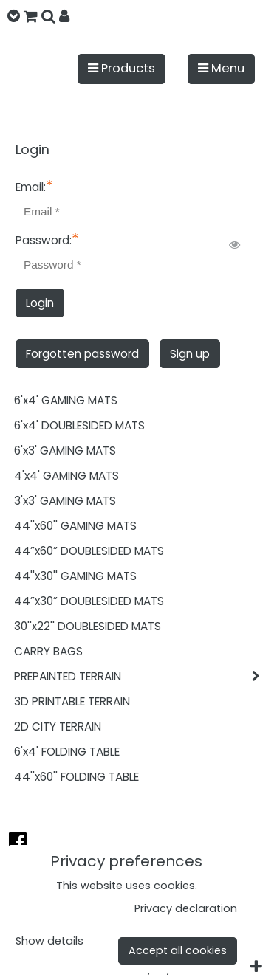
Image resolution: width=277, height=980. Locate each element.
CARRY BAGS (48, 651)
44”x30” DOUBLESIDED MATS (89, 601)
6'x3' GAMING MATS (65, 451)
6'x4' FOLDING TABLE (67, 752)
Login (40, 303)
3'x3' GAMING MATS (65, 501)
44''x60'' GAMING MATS (75, 526)
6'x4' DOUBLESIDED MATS (79, 425)
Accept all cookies (178, 950)
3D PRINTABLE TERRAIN (72, 701)
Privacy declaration (186, 908)
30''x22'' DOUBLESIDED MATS (88, 626)
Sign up (190, 354)
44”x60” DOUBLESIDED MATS (89, 551)
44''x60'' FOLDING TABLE (76, 777)
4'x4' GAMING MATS (66, 476)
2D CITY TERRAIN (58, 727)
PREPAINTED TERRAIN (141, 676)
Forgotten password (82, 354)
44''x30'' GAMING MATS (75, 576)
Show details (49, 942)
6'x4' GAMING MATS (66, 400)
